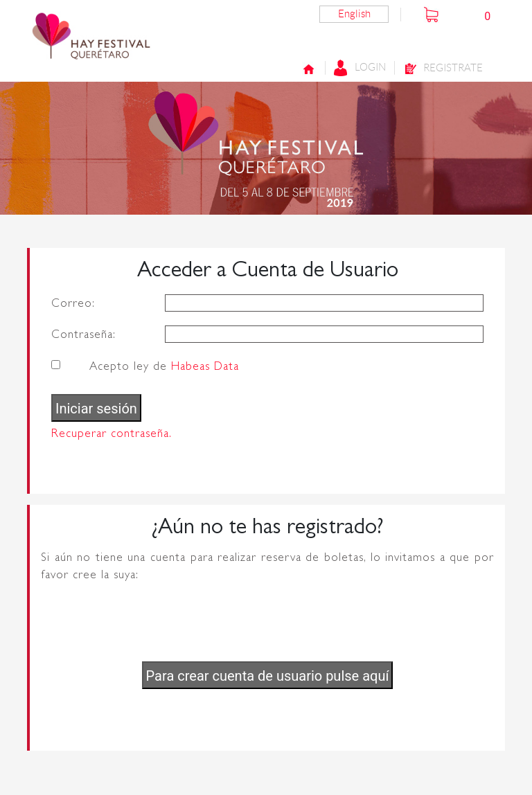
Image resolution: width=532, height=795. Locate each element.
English (354, 14)
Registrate (443, 69)
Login (360, 68)
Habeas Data (205, 366)
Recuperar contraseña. (112, 433)
